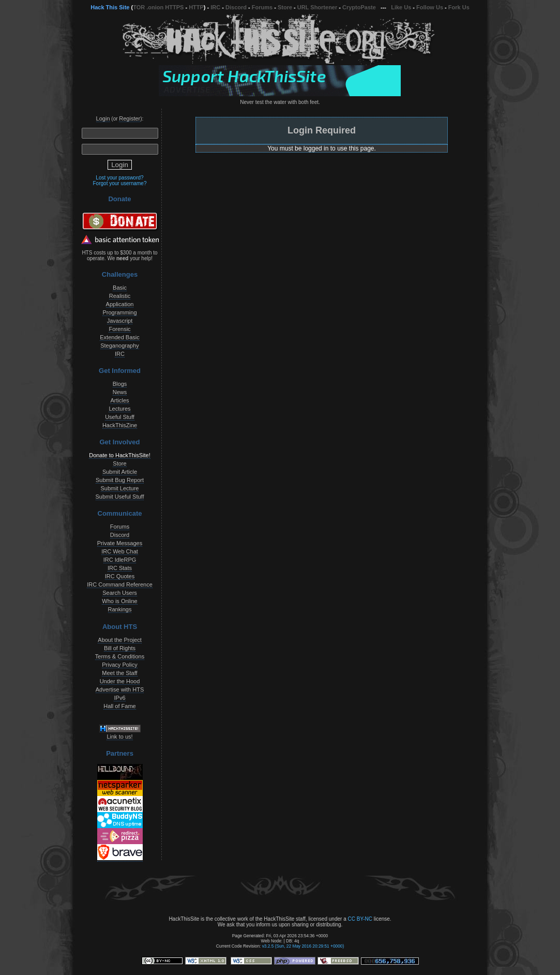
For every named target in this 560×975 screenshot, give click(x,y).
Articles (119, 400)
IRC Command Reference (120, 584)
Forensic (119, 329)
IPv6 (119, 698)
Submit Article (120, 472)
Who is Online (119, 601)
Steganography (120, 346)
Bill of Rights (120, 648)
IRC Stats (120, 568)
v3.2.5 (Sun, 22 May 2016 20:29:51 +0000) (303, 946)
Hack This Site (110, 7)
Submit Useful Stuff (120, 497)
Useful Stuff (120, 417)
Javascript (120, 321)
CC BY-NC (360, 919)
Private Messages (120, 543)
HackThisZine (120, 425)
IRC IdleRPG (120, 560)
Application (120, 304)
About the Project (119, 640)
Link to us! (119, 737)
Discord (236, 7)
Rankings (120, 609)
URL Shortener (317, 7)
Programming (119, 312)
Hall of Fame (119, 706)
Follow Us (430, 7)
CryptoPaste (359, 7)
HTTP (196, 7)
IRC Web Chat (120, 551)
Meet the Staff (119, 673)
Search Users (120, 593)
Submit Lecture (120, 488)
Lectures (119, 409)
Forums (262, 7)
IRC (215, 7)
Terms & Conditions (120, 656)
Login (103, 118)
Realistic (120, 296)
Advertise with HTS (120, 689)
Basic (120, 288)
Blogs (120, 384)
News (120, 392)
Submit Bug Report (120, 480)
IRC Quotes (120, 576)
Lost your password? (119, 178)
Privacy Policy (119, 665)
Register (130, 118)
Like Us (401, 7)
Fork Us (459, 7)
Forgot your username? (120, 183)
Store (285, 7)
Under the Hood (120, 681)
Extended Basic (119, 337)
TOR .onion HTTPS (158, 7)
